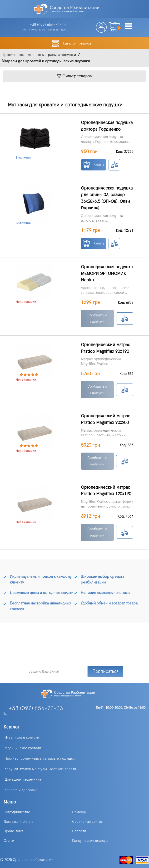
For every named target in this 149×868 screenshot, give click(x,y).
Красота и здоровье (21, 790)
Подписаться (105, 671)
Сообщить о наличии (97, 319)
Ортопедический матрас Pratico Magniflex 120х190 (106, 491)
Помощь (79, 812)
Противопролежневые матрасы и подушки (40, 759)
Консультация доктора (90, 841)
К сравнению (114, 165)
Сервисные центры (88, 822)
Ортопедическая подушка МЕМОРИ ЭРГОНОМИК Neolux (107, 274)
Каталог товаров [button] (77, 43)
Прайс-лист (13, 831)
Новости (79, 831)
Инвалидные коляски (22, 738)
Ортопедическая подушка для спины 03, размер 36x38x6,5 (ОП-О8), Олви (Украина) (107, 198)
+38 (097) (48, 25)
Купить (94, 165)
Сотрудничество (17, 812)
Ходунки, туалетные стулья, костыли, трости (40, 769)
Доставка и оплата (19, 822)
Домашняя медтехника (23, 780)
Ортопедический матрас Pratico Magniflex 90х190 (106, 348)
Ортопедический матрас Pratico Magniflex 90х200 (106, 419)
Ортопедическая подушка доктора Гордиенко (107, 126)
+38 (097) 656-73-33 (36, 708)
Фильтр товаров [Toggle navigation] (74, 76)
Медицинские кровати (23, 748)
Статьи (9, 841)
